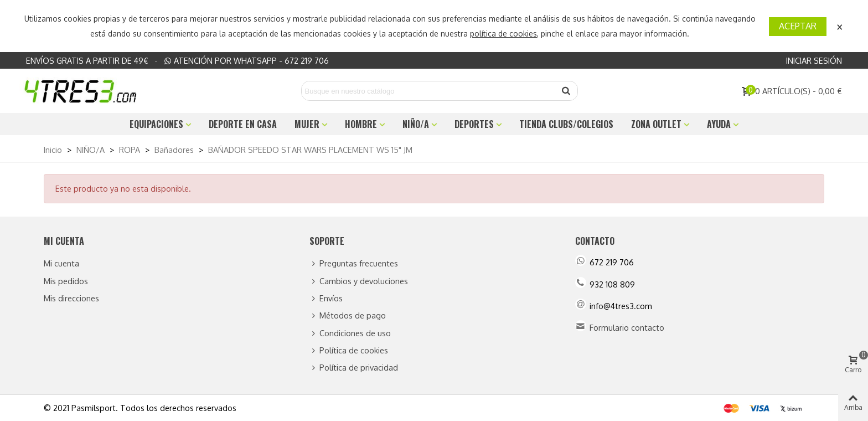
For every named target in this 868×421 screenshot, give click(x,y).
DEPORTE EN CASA (243, 124)
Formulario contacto (627, 327)
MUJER (307, 124)
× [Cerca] (840, 26)
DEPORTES (474, 124)
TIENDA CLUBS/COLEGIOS (566, 124)
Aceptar (798, 26)
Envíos (326, 298)
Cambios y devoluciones (359, 281)
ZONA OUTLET (656, 124)
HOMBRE (361, 124)
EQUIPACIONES (156, 124)
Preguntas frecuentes (354, 263)
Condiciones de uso (350, 333)
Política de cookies (349, 350)
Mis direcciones (71, 298)
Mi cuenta (61, 263)
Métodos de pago (348, 315)
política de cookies (503, 34)
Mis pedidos (66, 281)
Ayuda (719, 124)
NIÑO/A (416, 124)
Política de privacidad (354, 368)
